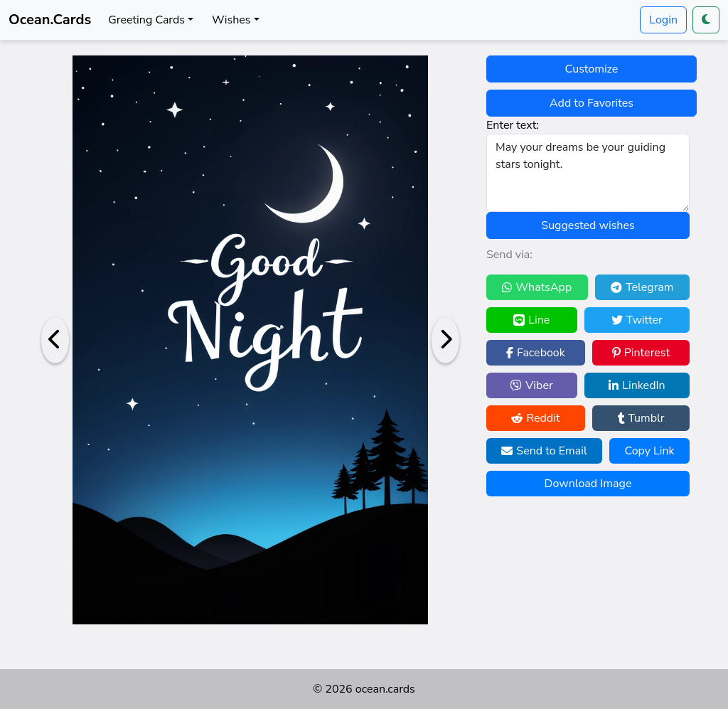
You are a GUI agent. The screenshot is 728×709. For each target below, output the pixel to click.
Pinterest (641, 353)
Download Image (588, 484)
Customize (592, 69)
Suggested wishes (588, 225)
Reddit (535, 418)
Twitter (637, 320)
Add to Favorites (591, 103)
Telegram (642, 287)
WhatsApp (537, 287)
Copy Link (649, 451)
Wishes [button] (231, 20)
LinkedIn (637, 385)
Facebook (536, 353)
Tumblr (641, 418)
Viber (531, 385)
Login (663, 20)
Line (531, 320)
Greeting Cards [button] (146, 20)
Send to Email (544, 451)
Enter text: (513, 125)
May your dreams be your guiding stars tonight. (588, 173)
